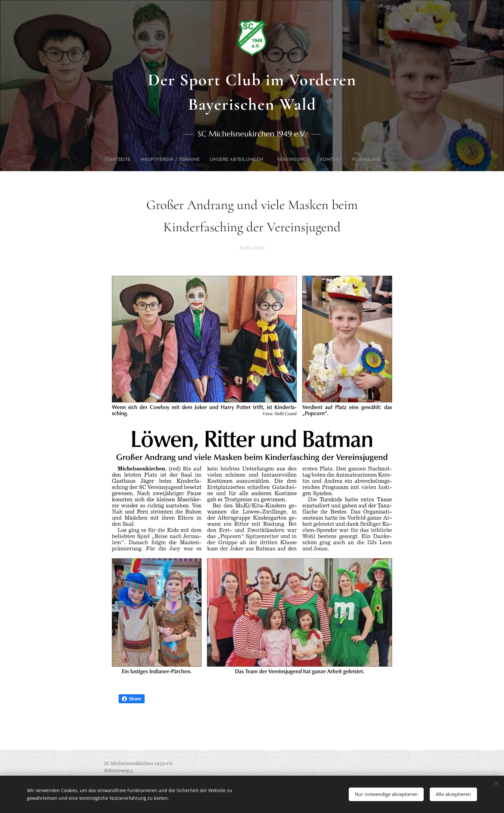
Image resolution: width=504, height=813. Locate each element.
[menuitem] (196, 160)
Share (132, 699)
